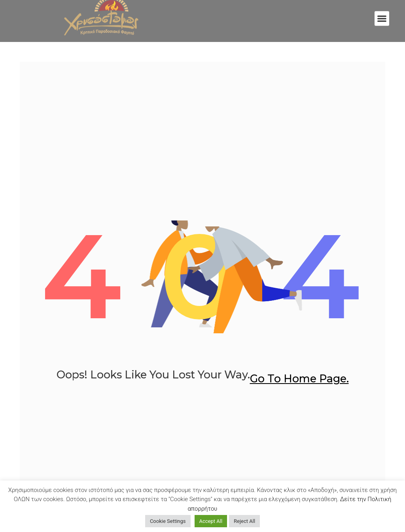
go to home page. (299, 379)
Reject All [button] (244, 521)
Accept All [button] (211, 521)
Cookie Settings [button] (168, 521)
